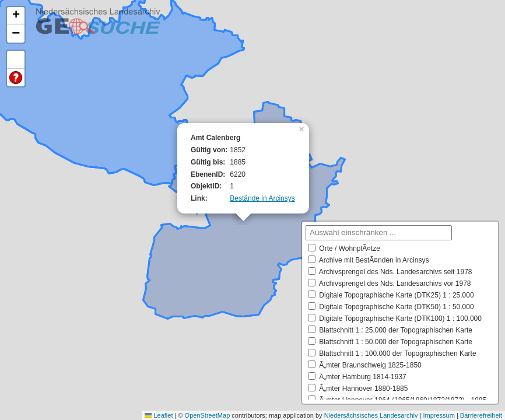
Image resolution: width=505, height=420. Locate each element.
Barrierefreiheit (481, 415)
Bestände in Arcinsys (262, 198)
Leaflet (159, 415)
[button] (303, 128)
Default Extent (16, 60)
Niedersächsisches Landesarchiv (371, 415)
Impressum (439, 415)
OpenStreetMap (208, 415)
